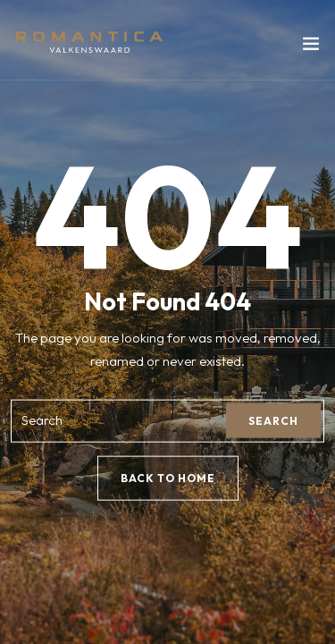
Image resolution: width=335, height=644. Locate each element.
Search (273, 421)
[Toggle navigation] (311, 47)
